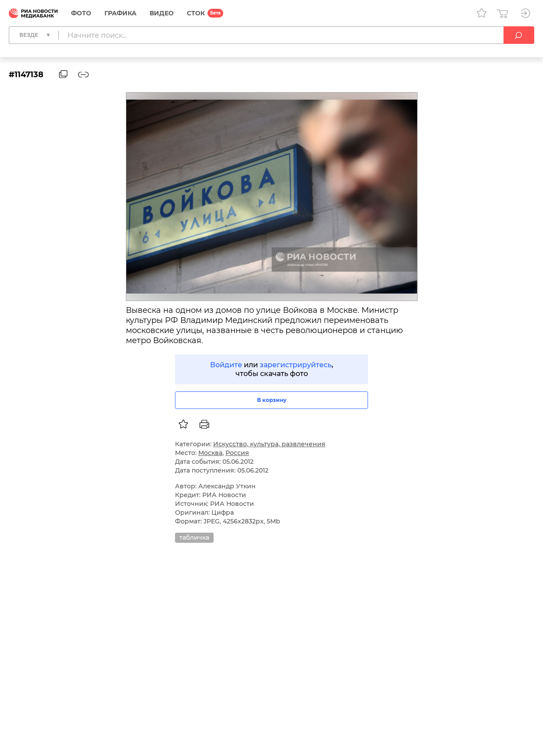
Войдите (226, 365)
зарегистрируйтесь (296, 365)
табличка (194, 537)
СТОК (196, 13)
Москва (210, 453)
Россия (237, 453)
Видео (162, 13)
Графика (120, 13)
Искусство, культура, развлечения (269, 444)
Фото (81, 13)
